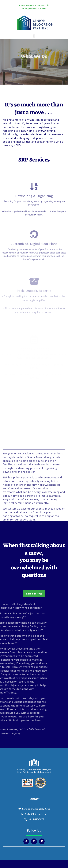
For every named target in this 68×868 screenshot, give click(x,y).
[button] (34, 36)
